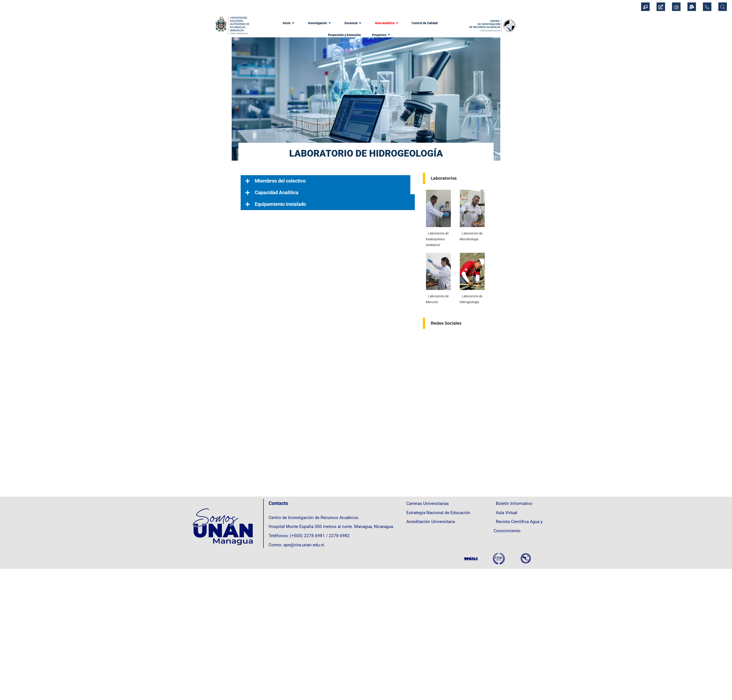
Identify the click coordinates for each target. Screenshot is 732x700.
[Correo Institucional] (692, 7)
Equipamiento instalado (280, 204)
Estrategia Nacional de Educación (438, 513)
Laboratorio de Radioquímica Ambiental (437, 239)
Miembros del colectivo (280, 181)
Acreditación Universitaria (431, 522)
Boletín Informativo (514, 504)
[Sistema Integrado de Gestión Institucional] (645, 7)
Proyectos (360, 33)
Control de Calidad (399, 22)
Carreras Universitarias (428, 504)
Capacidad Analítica (277, 193)
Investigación (301, 22)
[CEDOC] (676, 7)
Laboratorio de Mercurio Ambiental (437, 302)
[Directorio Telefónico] (707, 7)
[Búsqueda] (723, 7)
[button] (328, 181)
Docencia (332, 22)
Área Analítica (364, 22)
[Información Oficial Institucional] (661, 7)
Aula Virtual (507, 513)
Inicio (273, 22)
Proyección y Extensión (438, 22)
